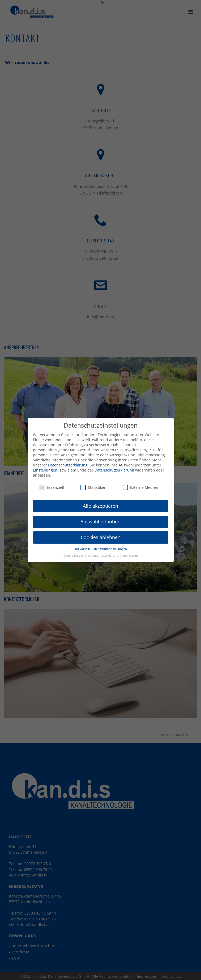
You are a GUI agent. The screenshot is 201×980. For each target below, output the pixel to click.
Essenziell (52, 484)
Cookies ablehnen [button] (101, 534)
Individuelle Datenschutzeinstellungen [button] (101, 545)
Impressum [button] (130, 552)
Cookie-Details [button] (74, 552)
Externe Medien (140, 484)
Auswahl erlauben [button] (100, 518)
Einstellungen (45, 467)
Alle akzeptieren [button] (100, 502)
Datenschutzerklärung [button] (103, 552)
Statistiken (93, 484)
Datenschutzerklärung (68, 462)
